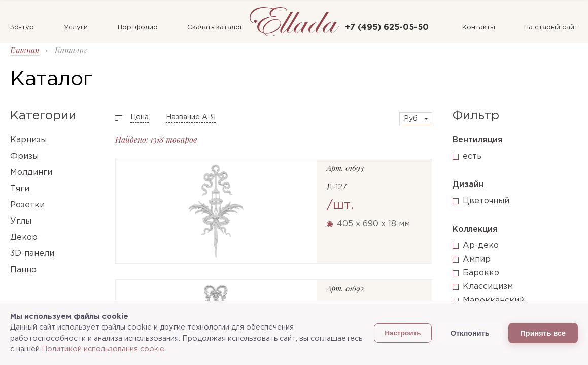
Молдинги (31, 173)
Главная (25, 50)
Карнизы (28, 140)
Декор (24, 238)
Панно (23, 270)
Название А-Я (191, 117)
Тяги (20, 189)
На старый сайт (551, 28)
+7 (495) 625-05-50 (387, 28)
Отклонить (470, 333)
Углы (21, 221)
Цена (140, 117)
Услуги (76, 28)
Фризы (24, 156)
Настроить (403, 333)
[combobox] (416, 119)
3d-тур (22, 28)
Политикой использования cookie (103, 349)
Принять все (543, 333)
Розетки (27, 205)
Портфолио (138, 28)
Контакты (479, 28)
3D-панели (32, 254)
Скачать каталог (215, 28)
